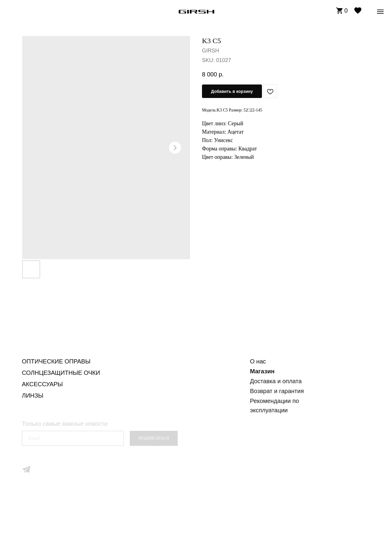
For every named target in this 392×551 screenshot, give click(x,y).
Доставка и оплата (276, 381)
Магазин (262, 371)
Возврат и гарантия (277, 391)
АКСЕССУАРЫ (42, 384)
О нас (258, 361)
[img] (196, 12)
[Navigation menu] (380, 12)
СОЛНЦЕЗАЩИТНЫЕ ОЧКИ (61, 373)
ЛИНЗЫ (33, 395)
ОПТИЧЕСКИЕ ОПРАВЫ (56, 361)
